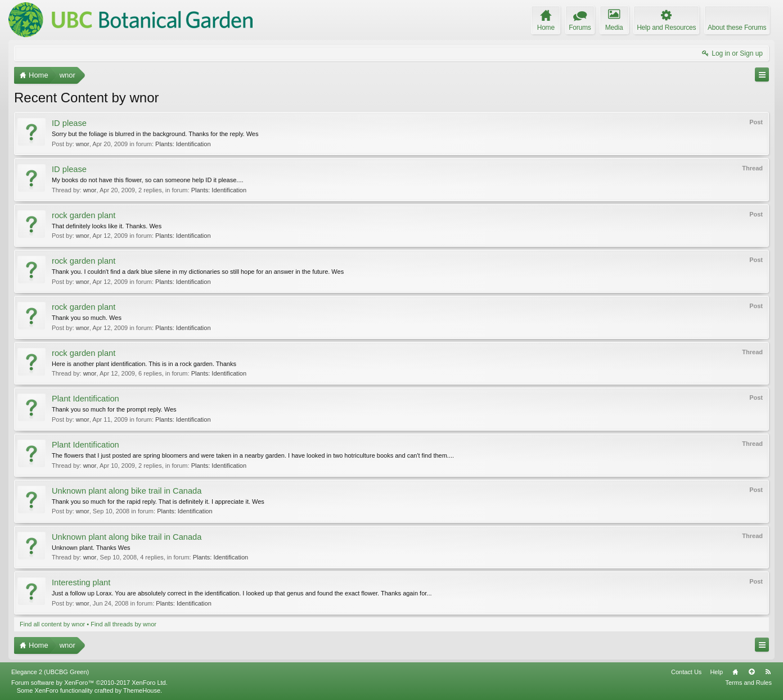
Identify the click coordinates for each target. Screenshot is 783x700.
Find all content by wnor (52, 624)
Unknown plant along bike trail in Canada (127, 491)
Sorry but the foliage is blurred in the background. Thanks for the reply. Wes (155, 134)
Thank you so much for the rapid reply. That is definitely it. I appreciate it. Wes (158, 502)
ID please (69, 123)
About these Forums (737, 28)
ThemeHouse (142, 690)
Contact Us (686, 672)
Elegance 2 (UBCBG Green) (50, 672)
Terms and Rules (748, 683)
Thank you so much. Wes (87, 318)
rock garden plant (84, 215)
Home (735, 672)
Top (751, 672)
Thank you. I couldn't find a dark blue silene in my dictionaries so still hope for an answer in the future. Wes (198, 272)
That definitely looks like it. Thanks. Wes (107, 226)
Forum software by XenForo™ (89, 683)
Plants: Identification (183, 144)
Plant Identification (85, 399)
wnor (83, 144)
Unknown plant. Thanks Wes (91, 548)
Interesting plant (81, 582)
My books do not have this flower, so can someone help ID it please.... (148, 180)
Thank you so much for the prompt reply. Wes (114, 409)
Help (716, 672)
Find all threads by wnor (123, 624)
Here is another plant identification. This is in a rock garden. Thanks (144, 364)
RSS (768, 672)
